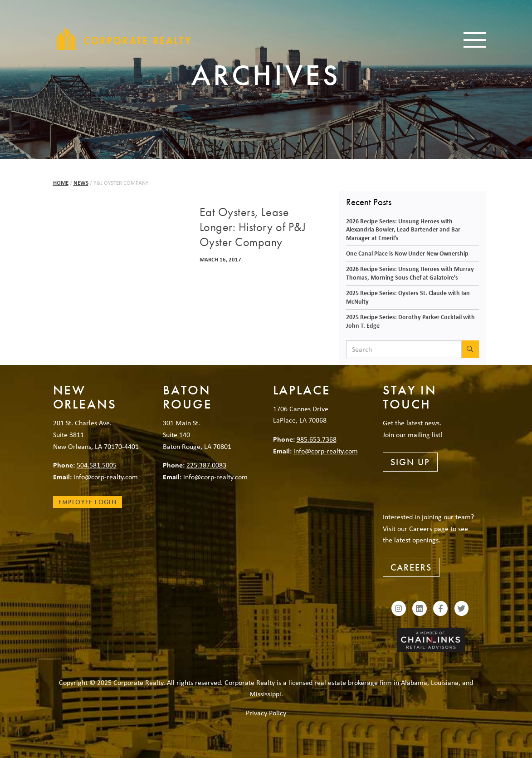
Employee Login (88, 502)
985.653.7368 (317, 439)
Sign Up (410, 462)
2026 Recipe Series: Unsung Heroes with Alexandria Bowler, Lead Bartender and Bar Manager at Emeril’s (403, 229)
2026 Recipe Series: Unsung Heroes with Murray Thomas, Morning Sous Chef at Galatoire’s (410, 273)
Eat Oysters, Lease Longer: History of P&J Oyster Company (253, 227)
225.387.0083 (206, 465)
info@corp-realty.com (106, 477)
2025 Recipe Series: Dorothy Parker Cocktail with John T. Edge (410, 321)
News (81, 183)
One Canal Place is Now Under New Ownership (407, 253)
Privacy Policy (266, 713)
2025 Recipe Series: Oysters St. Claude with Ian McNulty (408, 297)
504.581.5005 (97, 465)
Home (61, 183)
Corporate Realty (123, 39)
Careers (411, 567)
